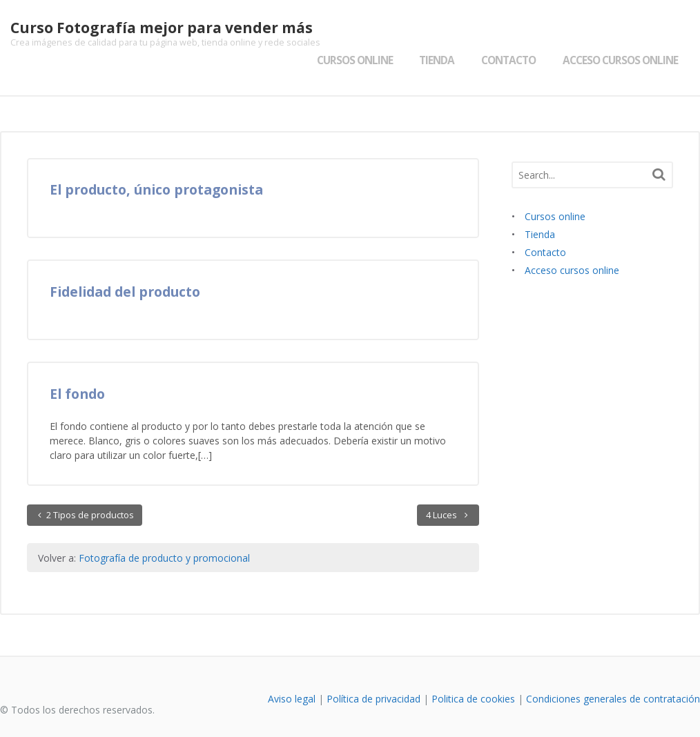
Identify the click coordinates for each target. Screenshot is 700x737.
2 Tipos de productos (89, 488)
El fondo (77, 367)
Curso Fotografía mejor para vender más (151, 28)
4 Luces (443, 488)
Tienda (447, 33)
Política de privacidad (373, 672)
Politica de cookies (473, 672)
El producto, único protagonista (156, 163)
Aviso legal (292, 672)
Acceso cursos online (631, 33)
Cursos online (364, 33)
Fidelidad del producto (125, 265)
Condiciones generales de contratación (613, 672)
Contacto (519, 33)
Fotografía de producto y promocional (164, 531)
